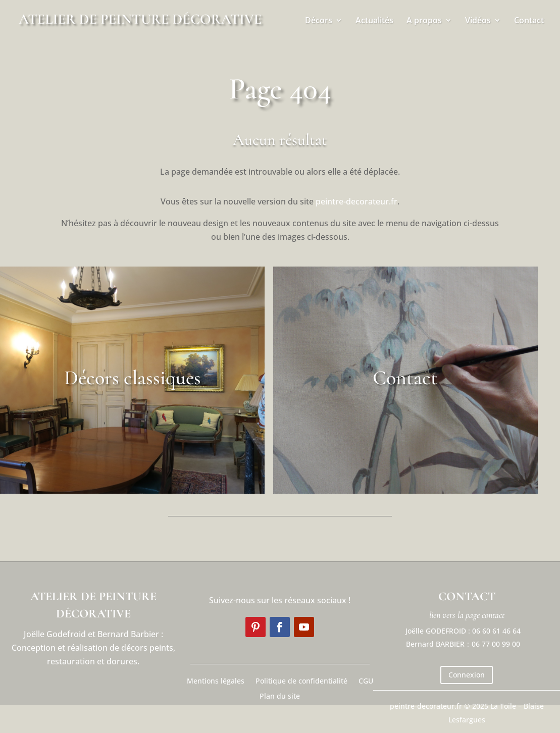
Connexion (467, 675)
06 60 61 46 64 (496, 631)
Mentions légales (216, 680)
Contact (529, 21)
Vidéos (478, 21)
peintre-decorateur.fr (357, 201)
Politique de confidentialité (301, 680)
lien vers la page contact (467, 615)
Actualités (374, 21)
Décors (319, 21)
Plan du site (280, 695)
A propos (424, 21)
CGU (366, 680)
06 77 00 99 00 (496, 644)
